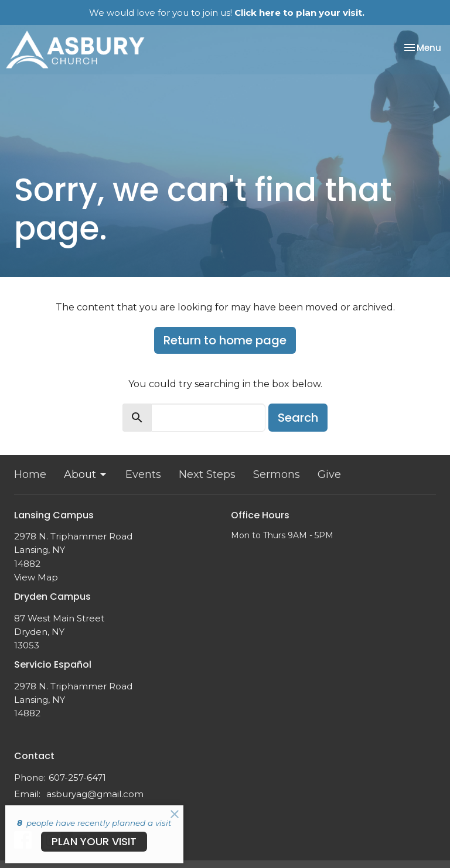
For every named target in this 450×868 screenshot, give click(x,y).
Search (298, 418)
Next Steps (207, 474)
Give (329, 474)
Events (143, 474)
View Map (36, 577)
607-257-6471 (77, 778)
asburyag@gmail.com (95, 794)
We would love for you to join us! (227, 13)
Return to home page (225, 340)
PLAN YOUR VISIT (94, 841)
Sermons (277, 474)
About (86, 474)
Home (30, 474)
